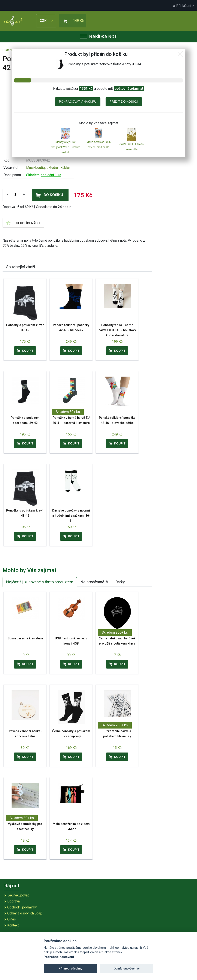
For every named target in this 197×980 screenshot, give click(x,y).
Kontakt (13, 925)
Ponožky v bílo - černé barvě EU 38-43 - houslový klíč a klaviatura (117, 330)
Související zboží (21, 267)
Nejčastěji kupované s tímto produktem (40, 582)
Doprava (13, 901)
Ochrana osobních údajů (25, 913)
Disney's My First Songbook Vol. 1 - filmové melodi (66, 147)
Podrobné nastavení (59, 957)
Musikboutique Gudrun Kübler (48, 168)
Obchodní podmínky (22, 907)
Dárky (120, 582)
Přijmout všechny (70, 969)
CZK (46, 21)
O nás (12, 919)
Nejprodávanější (94, 582)
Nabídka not (99, 37)
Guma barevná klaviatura (25, 638)
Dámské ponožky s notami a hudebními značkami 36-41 (71, 516)
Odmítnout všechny (127, 969)
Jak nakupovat (18, 895)
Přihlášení (183, 6)
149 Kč (78, 21)
